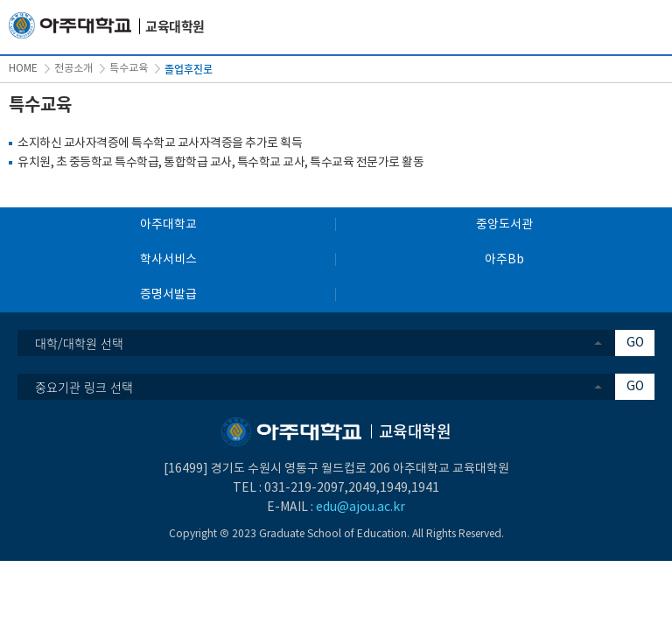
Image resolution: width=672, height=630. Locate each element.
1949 (394, 488)
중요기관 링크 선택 (84, 387)
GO (635, 343)
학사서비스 (168, 260)
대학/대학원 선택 (79, 343)
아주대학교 (168, 225)
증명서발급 (168, 295)
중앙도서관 (504, 225)
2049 (362, 488)
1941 (425, 488)
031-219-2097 (304, 488)
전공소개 (73, 69)
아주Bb (504, 260)
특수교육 (129, 69)
